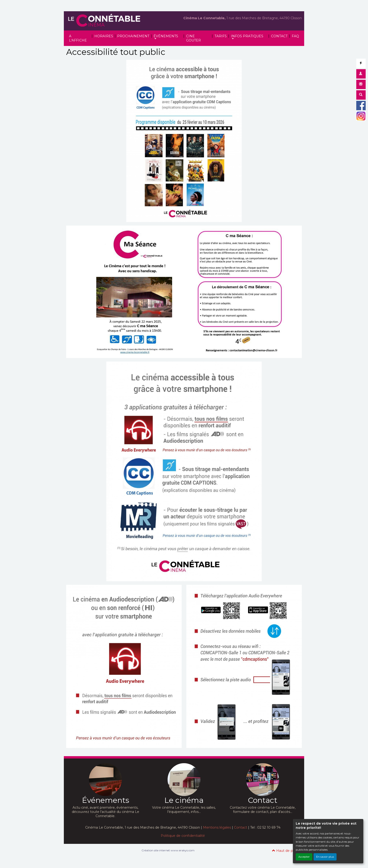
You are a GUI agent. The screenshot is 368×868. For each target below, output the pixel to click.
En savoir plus (325, 857)
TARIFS (221, 36)
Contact (241, 827)
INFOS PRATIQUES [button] (247, 36)
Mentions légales (217, 827)
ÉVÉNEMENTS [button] (166, 36)
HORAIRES (104, 36)
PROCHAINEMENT (133, 36)
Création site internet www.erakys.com (168, 850)
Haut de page (286, 851)
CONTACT (279, 36)
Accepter (304, 857)
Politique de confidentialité (183, 836)
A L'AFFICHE (78, 38)
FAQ (295, 36)
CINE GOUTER (194, 38)
